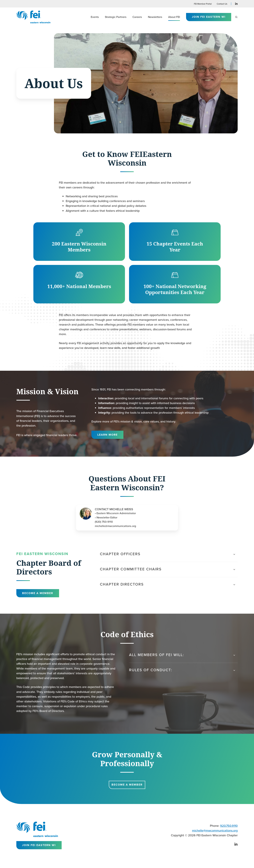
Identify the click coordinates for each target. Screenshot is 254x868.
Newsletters (155, 17)
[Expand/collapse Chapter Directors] (234, 585)
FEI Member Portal (203, 4)
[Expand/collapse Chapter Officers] (234, 554)
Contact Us (222, 4)
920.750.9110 (229, 826)
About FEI (174, 17)
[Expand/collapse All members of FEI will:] (234, 655)
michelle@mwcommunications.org (215, 830)
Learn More (108, 435)
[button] (236, 17)
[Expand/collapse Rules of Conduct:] (234, 670)
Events (95, 17)
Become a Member (38, 593)
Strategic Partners (116, 17)
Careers (137, 17)
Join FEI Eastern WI (209, 17)
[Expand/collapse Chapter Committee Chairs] (234, 570)
